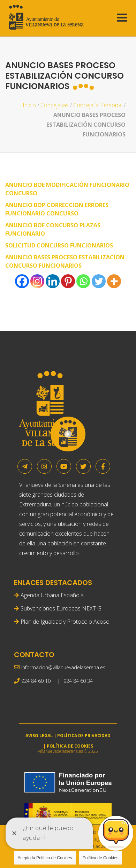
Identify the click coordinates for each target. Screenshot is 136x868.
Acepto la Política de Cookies (45, 858)
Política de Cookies (101, 858)
